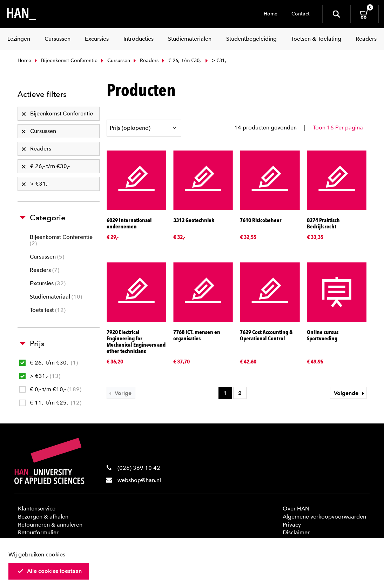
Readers (145, 61)
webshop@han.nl (139, 480)
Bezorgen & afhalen (43, 517)
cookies (55, 554)
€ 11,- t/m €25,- (50, 403)
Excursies (48, 283)
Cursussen (115, 61)
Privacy (292, 525)
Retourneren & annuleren (50, 525)
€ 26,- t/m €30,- (181, 61)
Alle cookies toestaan (49, 571)
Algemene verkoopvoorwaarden (324, 517)
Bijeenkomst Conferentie (65, 61)
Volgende (350, 393)
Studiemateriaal (56, 297)
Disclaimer (296, 532)
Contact (301, 14)
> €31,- (40, 376)
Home (271, 14)
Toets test (48, 310)
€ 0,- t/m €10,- (50, 389)
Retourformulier (38, 532)
